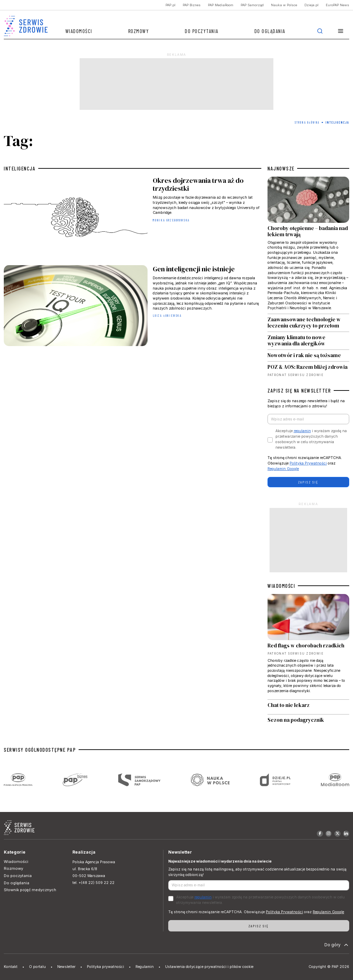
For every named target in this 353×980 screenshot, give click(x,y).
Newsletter (66, 967)
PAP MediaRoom (221, 5)
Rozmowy (139, 31)
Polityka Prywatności (308, 463)
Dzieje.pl (311, 5)
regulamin (302, 431)
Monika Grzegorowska (171, 220)
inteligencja (20, 168)
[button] (341, 31)
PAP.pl (170, 5)
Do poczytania (202, 31)
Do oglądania (270, 31)
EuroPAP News (337, 5)
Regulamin (145, 967)
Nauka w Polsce (284, 5)
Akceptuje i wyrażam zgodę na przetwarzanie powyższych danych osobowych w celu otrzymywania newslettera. (311, 439)
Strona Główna (307, 122)
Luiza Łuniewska (167, 316)
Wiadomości (79, 31)
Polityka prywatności (105, 967)
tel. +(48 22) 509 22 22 (93, 883)
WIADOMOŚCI (281, 586)
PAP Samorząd (252, 5)
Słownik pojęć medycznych (30, 890)
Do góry (337, 945)
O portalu (37, 967)
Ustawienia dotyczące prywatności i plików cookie (209, 967)
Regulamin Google (283, 469)
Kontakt (11, 967)
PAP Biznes (192, 5)
